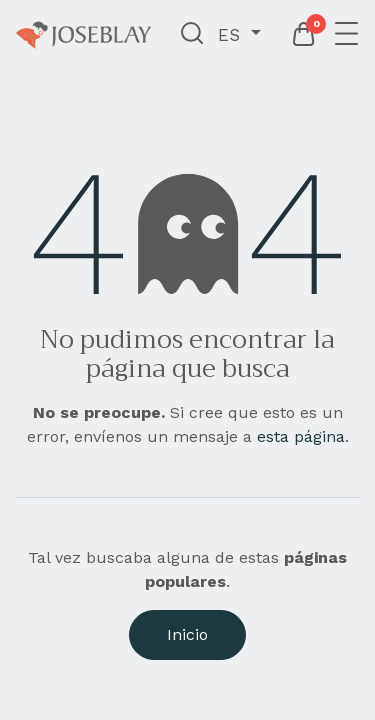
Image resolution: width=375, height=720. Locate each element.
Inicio (187, 634)
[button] (192, 35)
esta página (301, 436)
